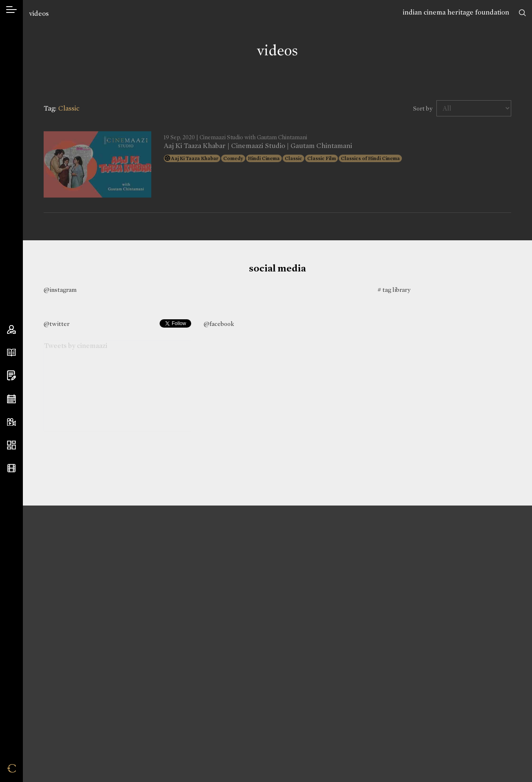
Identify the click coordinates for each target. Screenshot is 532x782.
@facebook (219, 324)
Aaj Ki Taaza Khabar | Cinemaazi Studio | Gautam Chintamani (258, 146)
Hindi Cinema (264, 158)
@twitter (57, 324)
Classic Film (321, 158)
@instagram (60, 290)
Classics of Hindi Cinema (370, 158)
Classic (293, 158)
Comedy (233, 158)
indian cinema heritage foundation (456, 12)
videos (39, 14)
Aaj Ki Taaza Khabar (195, 158)
